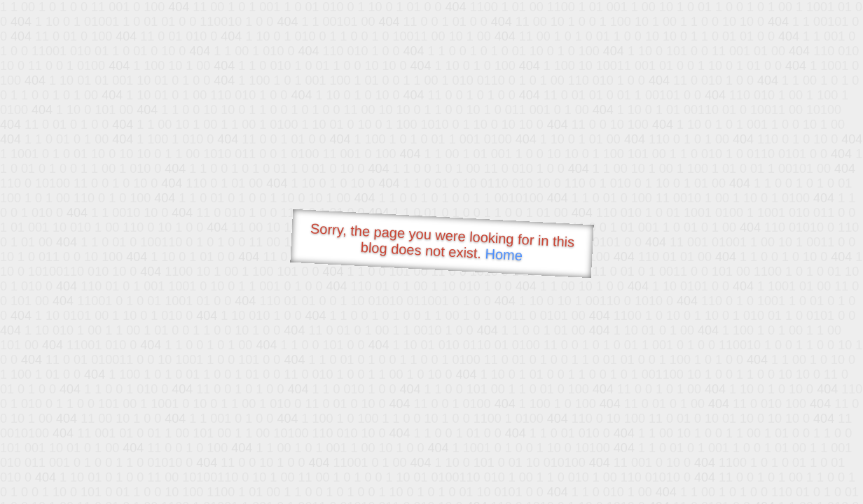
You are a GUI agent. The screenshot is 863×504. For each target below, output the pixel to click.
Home (504, 254)
